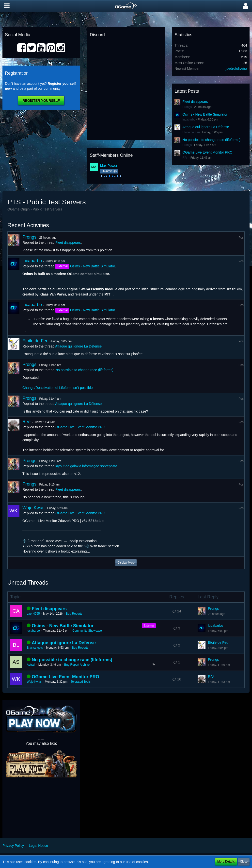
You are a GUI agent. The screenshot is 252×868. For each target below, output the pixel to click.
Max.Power (109, 166)
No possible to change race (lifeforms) (211, 140)
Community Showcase (87, 631)
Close (244, 862)
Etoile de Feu (191, 132)
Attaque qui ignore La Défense (206, 127)
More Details (226, 862)
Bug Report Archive (77, 665)
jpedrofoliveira (236, 69)
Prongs (187, 107)
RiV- (185, 158)
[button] (7, 6)
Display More (126, 563)
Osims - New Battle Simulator (205, 114)
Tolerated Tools (81, 682)
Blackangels (35, 648)
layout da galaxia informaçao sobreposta (86, 466)
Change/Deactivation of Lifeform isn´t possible (58, 388)
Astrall (31, 665)
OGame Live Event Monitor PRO (207, 152)
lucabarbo (189, 120)
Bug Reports (74, 614)
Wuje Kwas (33, 508)
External (149, 625)
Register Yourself (41, 101)
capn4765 (33, 614)
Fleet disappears (195, 102)
